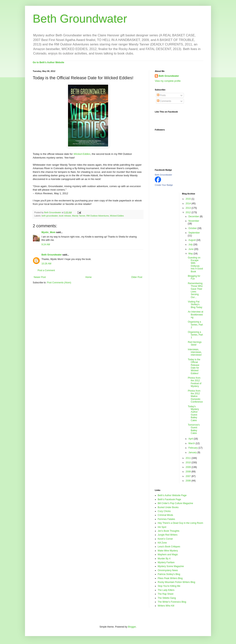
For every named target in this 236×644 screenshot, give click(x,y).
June (191, 249)
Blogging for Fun (194, 277)
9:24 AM (46, 244)
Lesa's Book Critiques (169, 547)
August (192, 240)
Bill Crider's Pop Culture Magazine (175, 503)
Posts (161, 95)
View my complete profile (168, 81)
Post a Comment (46, 270)
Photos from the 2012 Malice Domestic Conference (195, 396)
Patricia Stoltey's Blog (169, 574)
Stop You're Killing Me (169, 586)
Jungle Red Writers (168, 535)
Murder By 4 (164, 559)
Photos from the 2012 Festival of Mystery (195, 382)
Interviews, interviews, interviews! (195, 352)
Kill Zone (162, 543)
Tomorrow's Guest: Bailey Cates (194, 429)
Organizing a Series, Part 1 (195, 335)
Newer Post (40, 277)
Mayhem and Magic (168, 555)
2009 (189, 467)
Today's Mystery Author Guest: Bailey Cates (193, 413)
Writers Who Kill (166, 606)
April (191, 439)
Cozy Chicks (164, 511)
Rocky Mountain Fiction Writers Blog (176, 582)
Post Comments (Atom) (59, 283)
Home (89, 277)
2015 (189, 199)
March (192, 443)
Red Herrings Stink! (195, 343)
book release (65, 216)
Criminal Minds (165, 515)
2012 (189, 212)
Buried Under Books (168, 507)
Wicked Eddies (117, 216)
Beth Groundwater (80, 19)
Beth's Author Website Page (172, 495)
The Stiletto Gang (167, 598)
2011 (189, 458)
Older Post (137, 277)
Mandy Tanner (79, 216)
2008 (189, 472)
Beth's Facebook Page (169, 499)
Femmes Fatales (166, 519)
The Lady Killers (166, 590)
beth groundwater (50, 216)
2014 (189, 204)
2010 (189, 463)
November (194, 221)
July (191, 244)
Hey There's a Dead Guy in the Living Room (180, 523)
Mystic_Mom (48, 232)
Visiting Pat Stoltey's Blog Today (195, 305)
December (194, 216)
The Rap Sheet (166, 594)
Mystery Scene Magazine (171, 566)
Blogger (132, 627)
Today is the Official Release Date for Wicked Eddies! (194, 366)
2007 (189, 476)
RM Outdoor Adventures (98, 216)
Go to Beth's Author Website (48, 62)
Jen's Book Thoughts (168, 531)
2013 (189, 208)
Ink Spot (162, 527)
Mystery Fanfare (166, 562)
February (193, 448)
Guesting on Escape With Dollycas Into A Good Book (195, 265)
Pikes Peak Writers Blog (170, 578)
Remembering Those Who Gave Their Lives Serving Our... (195, 290)
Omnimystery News (168, 570)
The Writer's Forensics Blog (172, 602)
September (194, 233)
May (191, 254)
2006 (189, 481)
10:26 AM (46, 264)
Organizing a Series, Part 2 (195, 325)
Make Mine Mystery (168, 551)
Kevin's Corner (165, 539)
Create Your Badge (164, 185)
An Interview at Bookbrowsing (195, 315)
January (193, 452)
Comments (164, 101)
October (193, 228)
